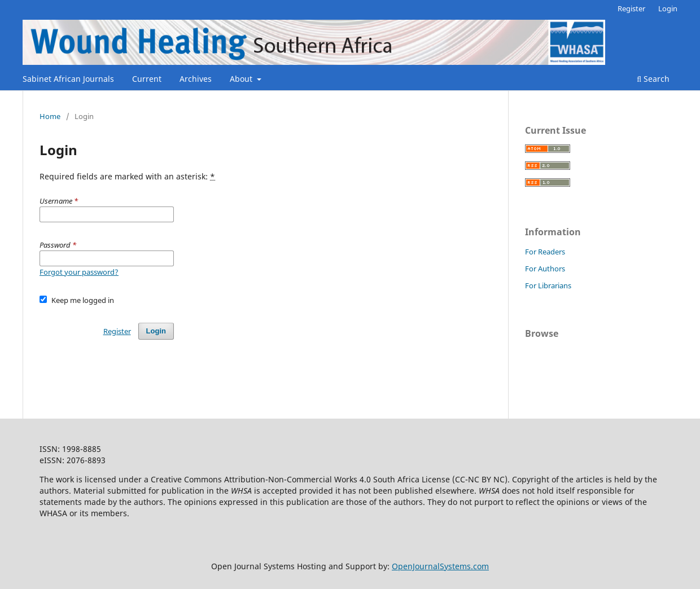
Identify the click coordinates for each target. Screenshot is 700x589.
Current (147, 79)
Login (668, 8)
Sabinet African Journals (68, 79)
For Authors (545, 269)
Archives (196, 79)
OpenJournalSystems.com (440, 566)
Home (50, 116)
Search (653, 79)
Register (631, 8)
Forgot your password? (79, 272)
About (242, 79)
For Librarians (548, 285)
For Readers (545, 252)
